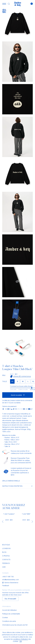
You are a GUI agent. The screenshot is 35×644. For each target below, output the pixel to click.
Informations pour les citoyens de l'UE (15, 625)
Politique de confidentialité (11, 614)
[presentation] (3, 522)
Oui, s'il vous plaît (10, 599)
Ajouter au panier (16, 395)
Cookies (5, 617)
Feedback (6, 563)
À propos (6, 556)
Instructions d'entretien (17, 486)
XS (12, 381)
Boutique (6, 545)
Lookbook (6, 548)
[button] (4, 4)
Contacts (6, 560)
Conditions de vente (9, 621)
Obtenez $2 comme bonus (22, 376)
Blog (4, 552)
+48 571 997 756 (8, 577)
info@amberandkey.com (10, 580)
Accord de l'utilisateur (9, 610)
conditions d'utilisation (21, 639)
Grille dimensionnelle (11, 481)
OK (21, 641)
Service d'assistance (10, 583)
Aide (4, 567)
